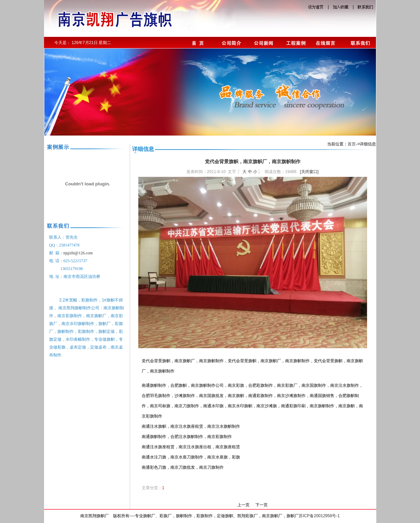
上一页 (243, 505)
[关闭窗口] (309, 172)
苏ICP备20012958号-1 (319, 516)
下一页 (262, 505)
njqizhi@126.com (78, 253)
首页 (352, 144)
